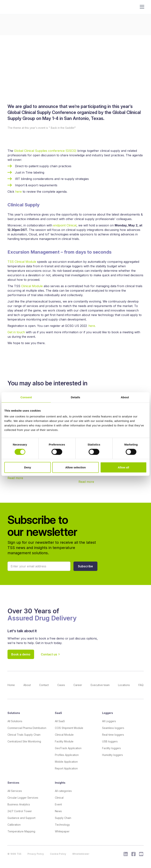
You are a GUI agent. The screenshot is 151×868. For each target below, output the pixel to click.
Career (78, 685)
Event (58, 804)
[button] (85, 566)
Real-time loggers (113, 735)
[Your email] (39, 566)
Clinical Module (32, 286)
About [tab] (125, 397)
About (27, 685)
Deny (28, 467)
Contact (44, 685)
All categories (63, 791)
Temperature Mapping (21, 831)
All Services (15, 791)
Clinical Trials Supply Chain (24, 735)
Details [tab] (75, 397)
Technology (62, 825)
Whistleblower (81, 854)
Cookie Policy (58, 854)
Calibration (14, 825)
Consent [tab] (26, 397)
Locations (124, 685)
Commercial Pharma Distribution (27, 728)
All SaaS (60, 721)
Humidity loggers (113, 755)
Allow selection (75, 467)
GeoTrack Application (68, 748)
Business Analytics (19, 804)
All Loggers (109, 721)
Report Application (66, 768)
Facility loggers (111, 748)
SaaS (58, 713)
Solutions (14, 713)
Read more (15, 478)
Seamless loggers (113, 728)
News (58, 811)
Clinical (59, 798)
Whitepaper (62, 831)
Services (13, 783)
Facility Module (64, 741)
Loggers (108, 713)
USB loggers (110, 741)
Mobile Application (66, 762)
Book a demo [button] (21, 654)
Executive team (100, 685)
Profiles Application (67, 755)
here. (92, 326)
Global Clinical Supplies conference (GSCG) (45, 151)
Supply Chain (63, 818)
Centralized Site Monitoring (24, 741)
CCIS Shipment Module (69, 728)
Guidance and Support (21, 818)
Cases (61, 685)
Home (11, 685)
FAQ (141, 685)
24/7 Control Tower (20, 811)
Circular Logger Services (23, 798)
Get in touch (17, 332)
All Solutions (15, 721)
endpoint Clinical (65, 225)
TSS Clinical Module (22, 262)
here (19, 192)
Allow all (123, 467)
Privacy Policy (36, 854)
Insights (60, 783)
